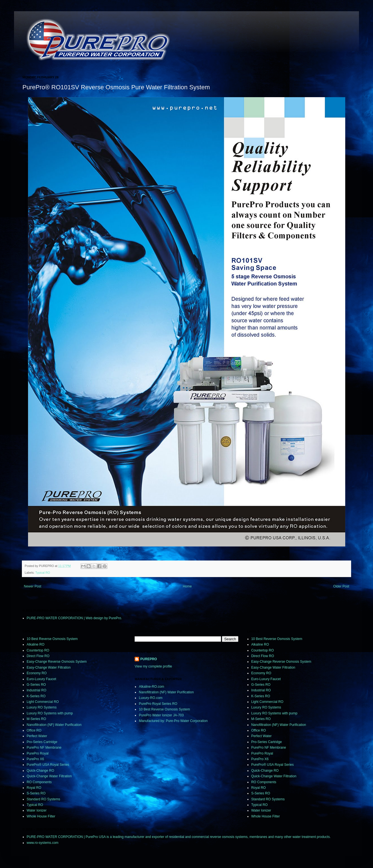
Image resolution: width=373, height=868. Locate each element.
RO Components (39, 782)
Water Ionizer (37, 810)
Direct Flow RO (38, 656)
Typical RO (43, 573)
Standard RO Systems (43, 799)
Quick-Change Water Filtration (49, 776)
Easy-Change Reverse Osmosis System (57, 662)
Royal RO (34, 788)
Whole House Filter (41, 816)
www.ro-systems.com (42, 843)
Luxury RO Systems (42, 707)
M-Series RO (36, 719)
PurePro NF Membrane (44, 748)
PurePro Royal (38, 753)
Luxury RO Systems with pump (50, 713)
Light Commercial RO (43, 702)
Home (187, 586)
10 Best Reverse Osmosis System (52, 639)
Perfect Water (37, 736)
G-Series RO (36, 685)
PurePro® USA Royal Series (48, 765)
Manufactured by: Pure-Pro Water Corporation (173, 721)
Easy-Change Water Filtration (49, 667)
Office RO (34, 730)
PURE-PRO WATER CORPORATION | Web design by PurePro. (74, 618)
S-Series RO (36, 793)
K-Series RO (36, 696)
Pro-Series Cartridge (42, 742)
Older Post (341, 586)
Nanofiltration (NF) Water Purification (54, 725)
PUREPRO (148, 659)
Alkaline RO (35, 644)
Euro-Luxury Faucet (41, 679)
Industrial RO (36, 690)
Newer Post (33, 586)
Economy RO (37, 673)
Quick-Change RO (40, 771)
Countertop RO (38, 650)
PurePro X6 (35, 759)
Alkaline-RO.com (151, 687)
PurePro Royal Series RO (158, 704)
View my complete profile (153, 666)
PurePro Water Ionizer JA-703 (161, 715)
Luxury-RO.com (151, 698)
